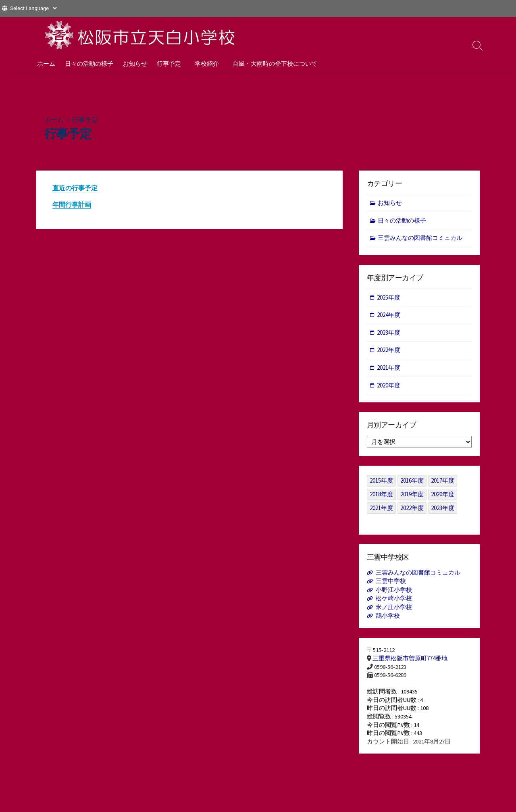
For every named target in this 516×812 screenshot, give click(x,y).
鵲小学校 (388, 617)
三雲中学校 (391, 583)
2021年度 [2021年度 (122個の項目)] (381, 510)
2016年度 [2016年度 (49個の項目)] (412, 482)
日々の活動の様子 (89, 63)
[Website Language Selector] (33, 8)
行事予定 (169, 63)
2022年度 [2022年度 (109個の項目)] (412, 510)
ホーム (46, 63)
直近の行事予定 (75, 188)
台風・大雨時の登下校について (273, 63)
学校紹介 (206, 63)
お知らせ (135, 63)
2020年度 (389, 386)
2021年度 (389, 369)
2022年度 (389, 351)
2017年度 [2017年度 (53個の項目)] (443, 482)
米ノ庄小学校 (394, 609)
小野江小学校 (394, 592)
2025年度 (389, 298)
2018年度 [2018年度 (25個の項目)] (381, 496)
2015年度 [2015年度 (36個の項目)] (381, 482)
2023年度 (389, 334)
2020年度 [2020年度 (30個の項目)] (443, 496)
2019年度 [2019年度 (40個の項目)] (412, 496)
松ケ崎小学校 (394, 601)
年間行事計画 (72, 205)
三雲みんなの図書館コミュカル (420, 238)
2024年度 (389, 316)
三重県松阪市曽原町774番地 (410, 660)
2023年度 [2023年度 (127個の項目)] (443, 510)
